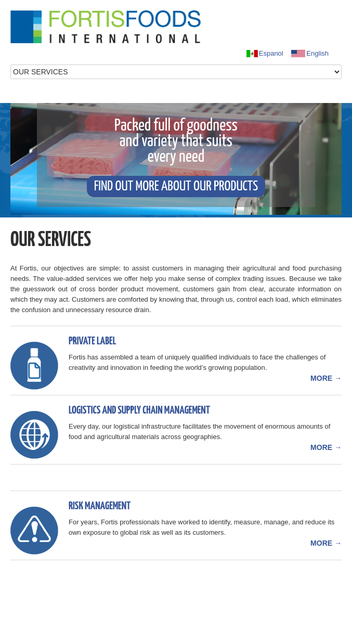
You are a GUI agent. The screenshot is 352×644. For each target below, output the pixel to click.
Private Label (92, 341)
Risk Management (100, 506)
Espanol (264, 54)
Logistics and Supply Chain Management (139, 410)
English (309, 54)
